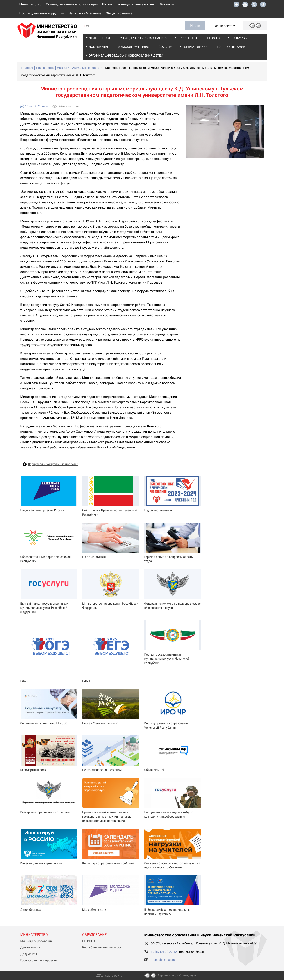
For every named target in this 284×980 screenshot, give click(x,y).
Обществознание (119, 13)
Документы (98, 47)
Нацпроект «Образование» (145, 38)
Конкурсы (239, 38)
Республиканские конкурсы (102, 948)
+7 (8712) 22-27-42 (164, 952)
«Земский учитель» (133, 47)
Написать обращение (85, 13)
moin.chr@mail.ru (163, 960)
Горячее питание (231, 47)
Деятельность (101, 38)
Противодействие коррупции (42, 13)
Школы (108, 4)
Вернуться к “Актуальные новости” (53, 464)
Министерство (30, 4)
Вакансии (167, 4)
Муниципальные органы (136, 4)
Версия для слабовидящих (177, 976)
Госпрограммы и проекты (39, 961)
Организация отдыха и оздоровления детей (126, 56)
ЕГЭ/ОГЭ (214, 38)
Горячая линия (195, 47)
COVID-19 (165, 47)
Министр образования (37, 941)
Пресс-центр (188, 38)
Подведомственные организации (72, 4)
